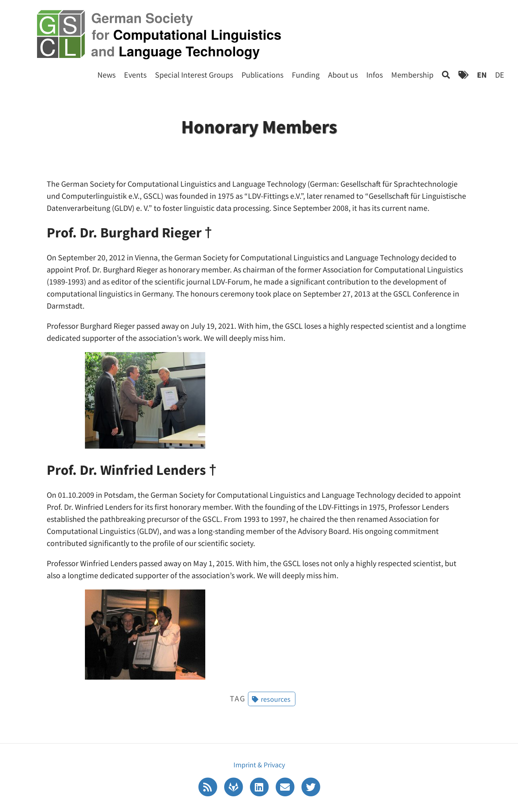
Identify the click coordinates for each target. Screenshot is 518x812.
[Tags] (463, 75)
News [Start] (106, 75)
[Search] (446, 75)
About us (343, 75)
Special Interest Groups (194, 75)
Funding (306, 75)
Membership (412, 75)
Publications (262, 75)
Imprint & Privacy (259, 765)
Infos (375, 75)
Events (135, 75)
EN (482, 75)
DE (500, 75)
